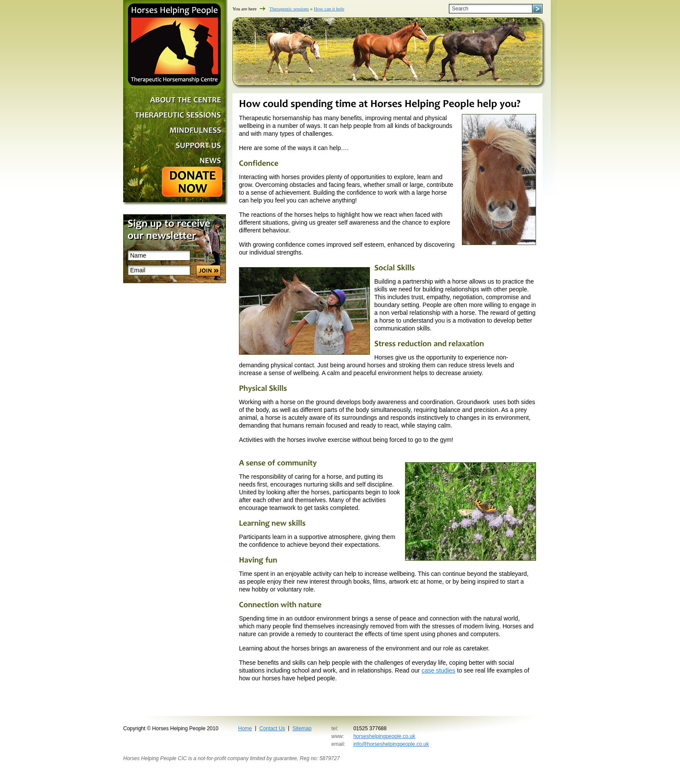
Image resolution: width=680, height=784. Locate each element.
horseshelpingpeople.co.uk (384, 736)
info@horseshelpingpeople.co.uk (391, 744)
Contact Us (272, 728)
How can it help (329, 9)
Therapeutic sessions (289, 9)
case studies (438, 670)
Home (245, 728)
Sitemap (302, 728)
